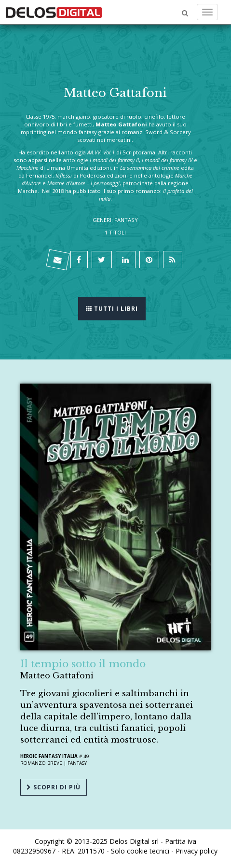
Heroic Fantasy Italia (49, 756)
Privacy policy (197, 851)
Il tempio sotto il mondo (83, 664)
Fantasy (77, 763)
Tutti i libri (112, 308)
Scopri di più (54, 787)
